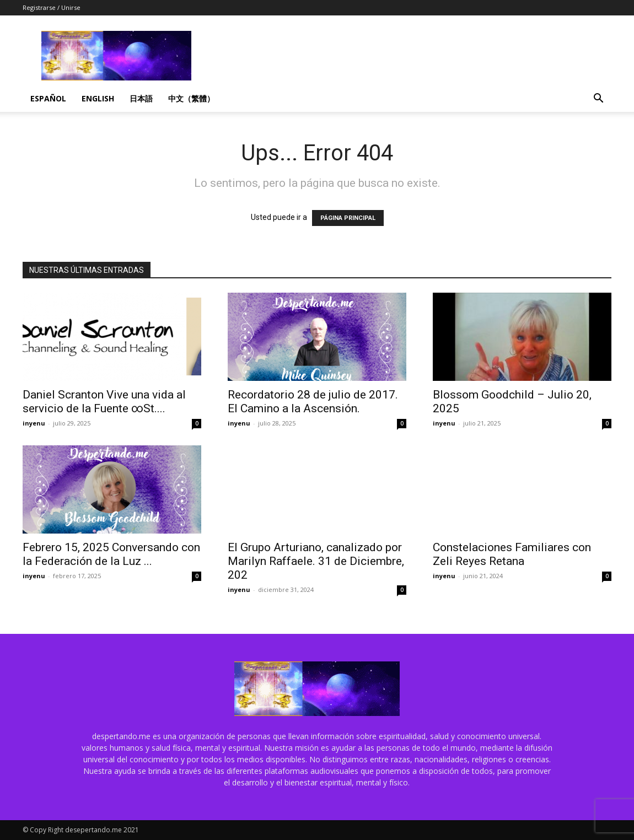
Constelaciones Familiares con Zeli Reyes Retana (512, 554)
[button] (598, 99)
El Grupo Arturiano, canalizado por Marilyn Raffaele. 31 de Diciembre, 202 (316, 561)
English (98, 98)
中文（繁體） (191, 98)
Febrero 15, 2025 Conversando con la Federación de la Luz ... (111, 554)
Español (48, 98)
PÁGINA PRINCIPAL (348, 218)
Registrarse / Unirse (52, 7)
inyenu (34, 423)
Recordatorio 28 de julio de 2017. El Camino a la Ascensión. (313, 402)
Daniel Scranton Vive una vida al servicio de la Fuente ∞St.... (104, 402)
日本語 (141, 98)
